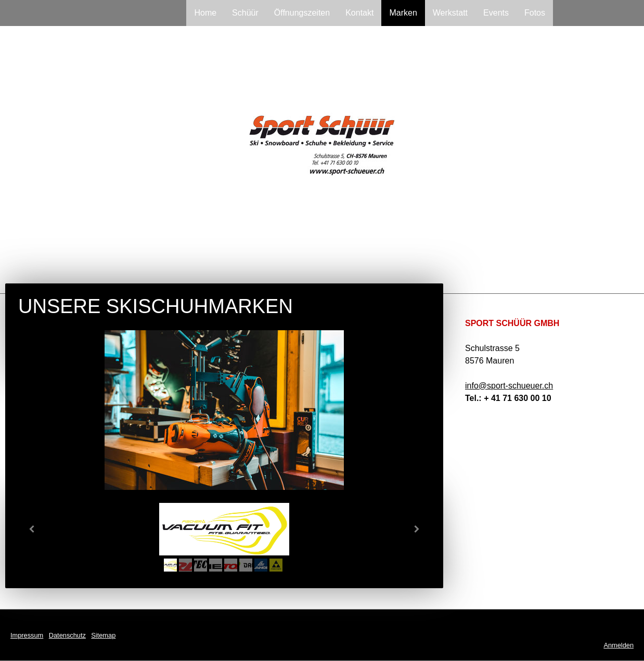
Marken (403, 13)
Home (205, 13)
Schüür (245, 13)
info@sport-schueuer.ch (509, 386)
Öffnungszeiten (302, 13)
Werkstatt (450, 13)
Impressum (27, 635)
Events (496, 13)
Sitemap (103, 635)
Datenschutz (67, 635)
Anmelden (619, 645)
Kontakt (359, 13)
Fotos (535, 13)
